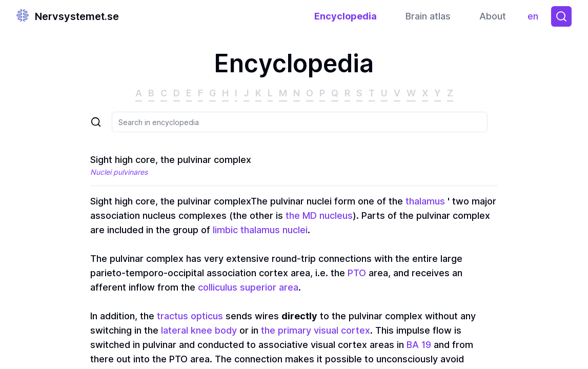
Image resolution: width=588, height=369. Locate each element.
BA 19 (419, 345)
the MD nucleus (319, 216)
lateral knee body (199, 330)
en (535, 19)
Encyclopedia (346, 16)
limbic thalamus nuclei (260, 230)
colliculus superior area (248, 287)
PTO (357, 273)
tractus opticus (190, 316)
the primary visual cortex (316, 330)
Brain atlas (428, 16)
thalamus (425, 201)
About (493, 16)
